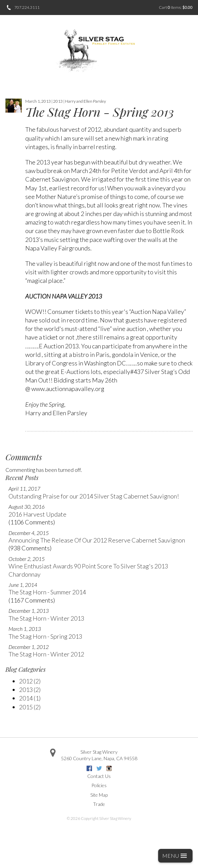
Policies (99, 785)
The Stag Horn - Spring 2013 (45, 636)
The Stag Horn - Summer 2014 (47, 592)
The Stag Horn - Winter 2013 (46, 618)
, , (99, 758)
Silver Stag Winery (99, 752)
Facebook (89, 768)
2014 (30, 698)
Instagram (109, 768)
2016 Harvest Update (37, 514)
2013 (30, 690)
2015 (30, 707)
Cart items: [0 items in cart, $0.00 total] (176, 7)
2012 (30, 681)
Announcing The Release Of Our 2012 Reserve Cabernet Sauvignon (97, 540)
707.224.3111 (27, 7)
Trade (99, 804)
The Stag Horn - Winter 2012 (46, 654)
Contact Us (99, 776)
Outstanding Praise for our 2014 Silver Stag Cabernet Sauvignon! (94, 496)
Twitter (99, 768)
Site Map (99, 795)
